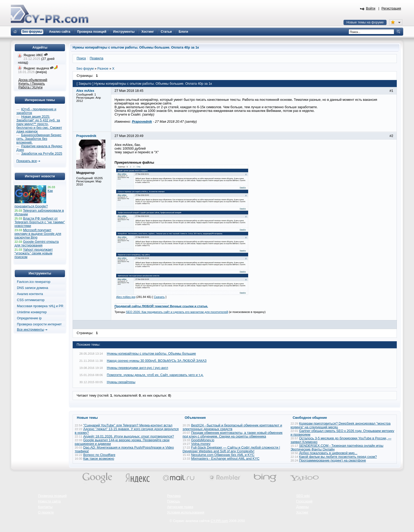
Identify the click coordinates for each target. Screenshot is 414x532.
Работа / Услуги (30, 87)
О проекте (46, 512)
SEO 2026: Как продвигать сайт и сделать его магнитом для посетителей (177, 312)
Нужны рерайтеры (121, 382)
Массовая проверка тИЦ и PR (40, 306)
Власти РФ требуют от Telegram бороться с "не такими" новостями (40, 222)
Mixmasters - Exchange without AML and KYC (225, 459)
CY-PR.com (219, 521)
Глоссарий (304, 501)
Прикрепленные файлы (134, 163)
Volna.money (201, 444)
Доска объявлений (33, 80)
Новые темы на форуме (365, 22)
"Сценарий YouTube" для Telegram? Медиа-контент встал (128, 425)
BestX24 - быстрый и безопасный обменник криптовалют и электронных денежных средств (232, 427)
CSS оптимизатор (31, 300)
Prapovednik (142, 122)
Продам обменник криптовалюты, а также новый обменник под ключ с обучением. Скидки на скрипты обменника (233, 435)
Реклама (174, 496)
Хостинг (302, 512)
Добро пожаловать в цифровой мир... (328, 453)
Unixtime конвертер (32, 312)
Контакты (45, 507)
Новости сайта (49, 501)
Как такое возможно (99, 459)
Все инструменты (30, 330)
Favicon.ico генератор (34, 282)
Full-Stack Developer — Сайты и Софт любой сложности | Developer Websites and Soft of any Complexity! (231, 449)
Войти (371, 8)
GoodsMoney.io (203, 440)
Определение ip (29, 318)
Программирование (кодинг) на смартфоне (333, 460)
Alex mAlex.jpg (126, 297)
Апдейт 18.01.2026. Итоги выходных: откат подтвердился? (129, 436)
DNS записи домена (32, 288)
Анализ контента (30, 294)
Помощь (174, 501)
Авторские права (180, 507)
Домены (303, 507)
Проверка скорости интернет (39, 324)
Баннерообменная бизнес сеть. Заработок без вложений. (39, 139)
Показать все (27, 161)
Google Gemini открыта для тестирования (37, 244)
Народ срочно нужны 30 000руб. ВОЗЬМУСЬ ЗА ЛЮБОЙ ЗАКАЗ (157, 361)
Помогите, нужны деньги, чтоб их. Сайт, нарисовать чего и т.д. (155, 375)
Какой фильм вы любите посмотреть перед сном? (338, 457)
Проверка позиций (52, 496)
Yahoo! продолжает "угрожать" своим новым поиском (34, 253)
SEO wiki (303, 496)
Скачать (159, 297)
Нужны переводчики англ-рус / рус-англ (138, 368)
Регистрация (391, 8)
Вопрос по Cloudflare (99, 455)
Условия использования (186, 512)
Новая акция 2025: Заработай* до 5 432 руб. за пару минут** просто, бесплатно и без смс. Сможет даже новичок (39, 124)
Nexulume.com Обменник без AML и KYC (223, 455)
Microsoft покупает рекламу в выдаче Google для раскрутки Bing (38, 234)
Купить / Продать (32, 84)
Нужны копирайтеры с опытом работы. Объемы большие (152, 354)
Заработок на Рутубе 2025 (42, 154)
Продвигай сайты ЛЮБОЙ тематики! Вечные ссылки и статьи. (161, 306)
